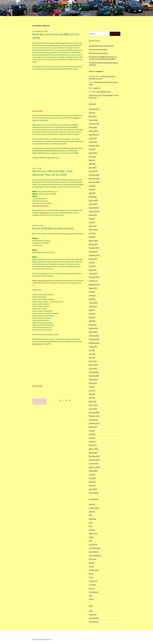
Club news (92, 512)
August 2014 (93, 288)
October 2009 (93, 463)
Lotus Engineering (95, 548)
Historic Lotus (93, 533)
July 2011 (92, 387)
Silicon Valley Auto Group (42, 281)
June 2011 (92, 390)
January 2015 (93, 273)
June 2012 (92, 354)
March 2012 (93, 361)
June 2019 (92, 157)
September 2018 (94, 182)
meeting (91, 563)
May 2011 (92, 394)
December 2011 (94, 372)
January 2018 (93, 204)
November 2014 (94, 277)
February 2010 (93, 449)
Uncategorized (93, 592)
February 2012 (93, 365)
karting (91, 537)
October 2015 (93, 252)
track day (92, 588)
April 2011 (92, 398)
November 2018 (94, 178)
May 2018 (92, 189)
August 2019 (93, 153)
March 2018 (93, 197)
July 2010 (92, 431)
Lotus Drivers (93, 544)
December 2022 (94, 124)
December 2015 (94, 248)
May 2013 (92, 317)
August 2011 (93, 383)
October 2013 (93, 303)
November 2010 (94, 416)
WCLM (91, 599)
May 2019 (92, 160)
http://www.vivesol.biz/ (41, 206)
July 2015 (92, 262)
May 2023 (92, 113)
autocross (92, 504)
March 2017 (93, 226)
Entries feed (93, 614)
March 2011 (93, 401)
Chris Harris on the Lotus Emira (99, 53)
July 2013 (92, 310)
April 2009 (92, 485)
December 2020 (94, 145)
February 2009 (94, 493)
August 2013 (93, 306)
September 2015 (94, 255)
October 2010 (93, 420)
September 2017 (94, 211)
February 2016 (93, 241)
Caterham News (94, 508)
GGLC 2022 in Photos (104, 92)
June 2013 (92, 314)
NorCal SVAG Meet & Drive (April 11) (53, 228)
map (34, 120)
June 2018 (92, 186)
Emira (91, 522)
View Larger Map (37, 111)
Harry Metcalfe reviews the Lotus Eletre (101, 46)
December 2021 (94, 135)
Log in (91, 611)
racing (91, 577)
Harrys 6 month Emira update (98, 49)
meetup (91, 566)
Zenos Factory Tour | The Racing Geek (101, 95)
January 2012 (93, 368)
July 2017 (92, 219)
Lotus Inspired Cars (95, 555)
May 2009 (92, 482)
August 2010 (93, 427)
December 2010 (94, 412)
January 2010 (93, 452)
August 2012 (93, 347)
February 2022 (93, 131)
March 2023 (93, 116)
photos (91, 574)
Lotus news (92, 559)
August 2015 (93, 259)
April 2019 (92, 164)
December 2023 (94, 109)
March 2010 (93, 445)
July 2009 (92, 474)
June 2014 (92, 295)
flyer (76, 118)
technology (92, 585)
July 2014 (92, 292)
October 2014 (93, 281)
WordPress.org (94, 622)
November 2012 (94, 339)
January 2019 (93, 171)
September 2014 (94, 284)
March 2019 (93, 167)
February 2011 (93, 405)
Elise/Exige (92, 519)
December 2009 (94, 456)
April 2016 (92, 237)
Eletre (91, 515)
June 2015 (92, 266)
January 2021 (93, 142)
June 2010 (92, 434)
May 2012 (92, 357)
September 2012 (94, 343)
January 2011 (93, 409)
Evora (91, 526)
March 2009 (93, 489)
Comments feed (94, 618)
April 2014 (92, 299)
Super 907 (97, 88)
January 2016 (93, 244)
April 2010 (92, 442)
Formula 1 (92, 530)
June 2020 (92, 149)
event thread (37, 344)
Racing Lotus (93, 581)
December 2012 (94, 336)
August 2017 (93, 215)
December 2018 (94, 175)
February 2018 (93, 200)
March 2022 (93, 127)
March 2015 (93, 270)
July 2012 (92, 350)
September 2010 (94, 423)
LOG (90, 541)
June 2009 (92, 478)
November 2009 (94, 460)
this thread (44, 213)
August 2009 (93, 471)
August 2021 (93, 138)
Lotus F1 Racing (94, 552)
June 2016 (92, 233)
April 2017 (92, 222)
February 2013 (93, 328)
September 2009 (94, 467)
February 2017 (93, 230)
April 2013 (92, 321)
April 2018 (92, 193)
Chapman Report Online (60, 7)
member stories (94, 570)
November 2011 (94, 376)
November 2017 (94, 208)
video (91, 596)
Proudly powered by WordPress (42, 639)
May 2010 (92, 438)
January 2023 (93, 120)
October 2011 (93, 379)
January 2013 (93, 332)
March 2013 (93, 325)
